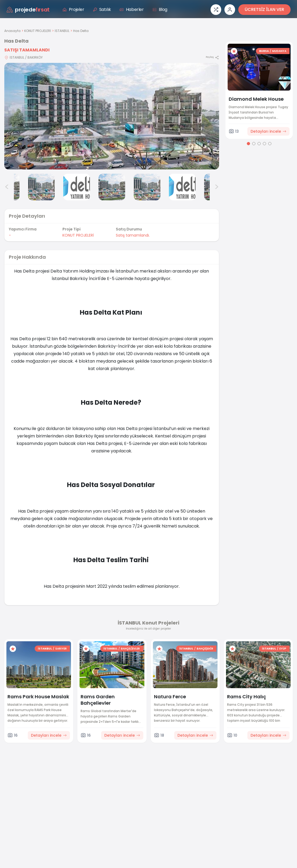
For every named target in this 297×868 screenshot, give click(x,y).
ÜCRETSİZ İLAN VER (264, 9)
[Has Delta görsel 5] (112, 187)
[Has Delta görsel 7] (182, 187)
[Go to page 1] (248, 144)
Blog (160, 9)
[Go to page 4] (264, 144)
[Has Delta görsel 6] (147, 187)
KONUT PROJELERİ (38, 31)
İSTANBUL (62, 31)
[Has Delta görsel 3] (41, 187)
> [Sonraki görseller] (217, 187)
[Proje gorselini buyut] (112, 116)
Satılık (102, 9)
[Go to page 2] (254, 144)
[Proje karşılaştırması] (216, 10)
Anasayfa (12, 31)
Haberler (132, 9)
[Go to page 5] (270, 144)
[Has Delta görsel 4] (77, 187)
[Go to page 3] (259, 144)
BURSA (264, 51)
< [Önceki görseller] (7, 187)
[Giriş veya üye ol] (230, 10)
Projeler (73, 9)
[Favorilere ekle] (234, 51)
